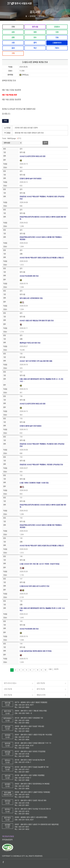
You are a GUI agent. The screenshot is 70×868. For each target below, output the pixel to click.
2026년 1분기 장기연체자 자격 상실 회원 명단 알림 (36, 361)
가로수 (57, 48)
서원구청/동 (8, 689)
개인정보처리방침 (8, 836)
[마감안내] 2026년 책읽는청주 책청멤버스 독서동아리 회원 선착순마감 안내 (42, 198)
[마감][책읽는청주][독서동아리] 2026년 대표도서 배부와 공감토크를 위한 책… (43, 218)
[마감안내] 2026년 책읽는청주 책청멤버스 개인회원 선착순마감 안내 (41, 465)
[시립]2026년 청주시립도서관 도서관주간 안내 (34, 586)
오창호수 (57, 27)
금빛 (13, 37)
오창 (57, 32)
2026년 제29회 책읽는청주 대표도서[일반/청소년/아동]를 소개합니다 (42, 258)
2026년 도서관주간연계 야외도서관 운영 (32, 156)
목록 (5, 121)
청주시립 (35, 27)
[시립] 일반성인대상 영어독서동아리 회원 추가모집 (36, 651)
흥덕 (35, 43)
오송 (57, 37)
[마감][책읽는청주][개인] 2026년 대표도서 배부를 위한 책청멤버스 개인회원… (41, 238)
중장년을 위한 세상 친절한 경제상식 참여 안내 (29, 133)
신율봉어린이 (57, 43)
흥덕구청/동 (41, 689)
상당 (13, 32)
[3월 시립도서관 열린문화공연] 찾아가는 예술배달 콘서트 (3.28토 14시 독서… (42, 609)
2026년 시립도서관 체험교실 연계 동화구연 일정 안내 (37, 321)
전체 (13, 27)
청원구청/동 (8, 695)
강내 (13, 48)
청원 (35, 32)
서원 (13, 43)
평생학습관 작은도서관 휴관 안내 (30, 343)
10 (45, 670)
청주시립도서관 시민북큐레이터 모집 (31, 298)
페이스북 (3, 862)
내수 (35, 37)
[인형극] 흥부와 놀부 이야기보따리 (31, 179)
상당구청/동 (41, 683)
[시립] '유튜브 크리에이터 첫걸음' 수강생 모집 (34, 483)
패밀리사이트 (41, 695)
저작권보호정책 (7, 840)
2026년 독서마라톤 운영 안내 (29, 276)
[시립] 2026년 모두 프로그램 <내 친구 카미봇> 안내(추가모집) (40, 564)
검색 (45, 143)
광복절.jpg (24, 75)
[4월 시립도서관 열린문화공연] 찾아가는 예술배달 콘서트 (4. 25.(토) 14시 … (41, 380)
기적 (13, 53)
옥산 (35, 48)
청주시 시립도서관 (38, 3)
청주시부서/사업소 (10, 683)
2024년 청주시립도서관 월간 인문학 (26, 128)
